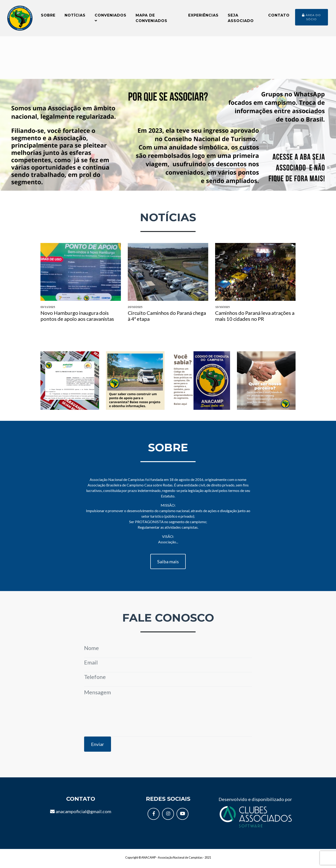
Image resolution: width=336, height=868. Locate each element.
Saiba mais (168, 564)
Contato (279, 16)
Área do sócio (311, 18)
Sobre (48, 16)
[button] (25, 137)
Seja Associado (241, 19)
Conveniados (111, 19)
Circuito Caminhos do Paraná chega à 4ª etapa (168, 285)
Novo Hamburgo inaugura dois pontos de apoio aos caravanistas (81, 285)
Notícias (75, 16)
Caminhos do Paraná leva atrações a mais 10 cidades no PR (255, 285)
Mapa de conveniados (151, 19)
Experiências (203, 16)
